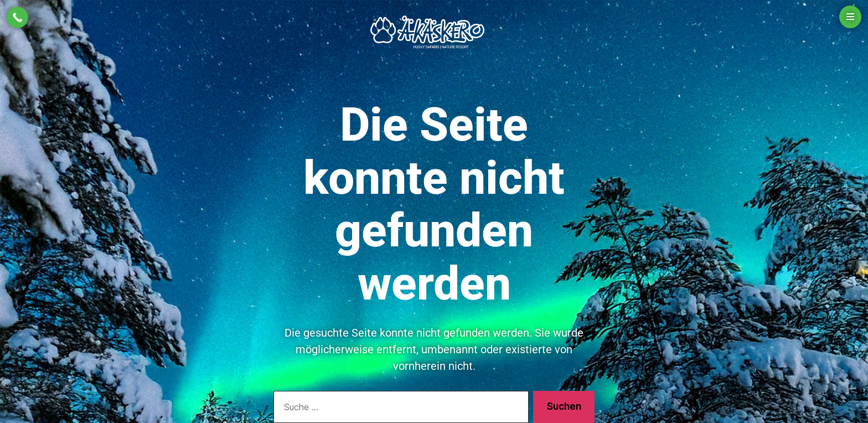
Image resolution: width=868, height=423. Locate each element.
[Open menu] (850, 17)
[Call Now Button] (17, 17)
